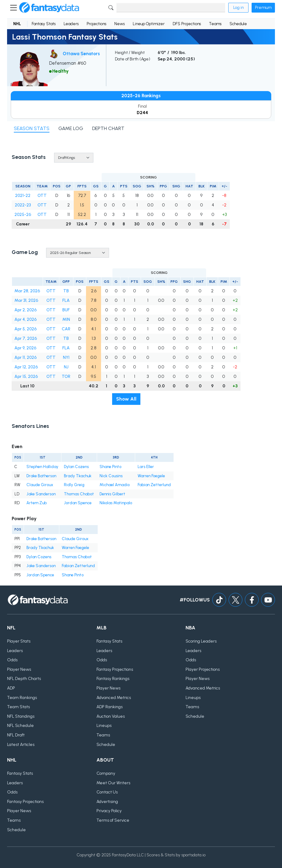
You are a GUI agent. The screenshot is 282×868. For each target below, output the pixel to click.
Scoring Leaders (201, 641)
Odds (12, 660)
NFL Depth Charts (24, 679)
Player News (19, 669)
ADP (11, 688)
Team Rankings (22, 698)
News (119, 24)
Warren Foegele (151, 476)
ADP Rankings (110, 707)
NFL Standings (21, 716)
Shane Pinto (110, 467)
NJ (66, 367)
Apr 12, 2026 (26, 367)
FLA (66, 300)
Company (106, 773)
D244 (142, 113)
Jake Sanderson (41, 494)
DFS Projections (187, 24)
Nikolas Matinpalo (116, 503)
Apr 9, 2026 (25, 348)
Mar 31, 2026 (26, 300)
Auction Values (111, 716)
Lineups (104, 726)
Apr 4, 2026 (25, 319)
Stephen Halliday (42, 467)
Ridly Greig (74, 485)
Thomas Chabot (79, 494)
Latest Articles (21, 745)
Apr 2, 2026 (25, 310)
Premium (263, 8)
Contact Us (107, 792)
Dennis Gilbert (112, 494)
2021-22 (23, 196)
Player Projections (203, 669)
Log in (238, 8)
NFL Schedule (20, 726)
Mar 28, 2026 (27, 291)
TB (66, 291)
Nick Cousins (111, 476)
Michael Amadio (115, 485)
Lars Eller (146, 467)
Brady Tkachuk (78, 476)
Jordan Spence (78, 503)
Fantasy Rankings (113, 679)
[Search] (171, 8)
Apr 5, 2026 (25, 329)
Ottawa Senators (81, 54)
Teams (215, 24)
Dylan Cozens (76, 467)
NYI (66, 357)
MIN (66, 319)
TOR (66, 376)
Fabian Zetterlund (154, 485)
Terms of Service (113, 820)
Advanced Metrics (114, 698)
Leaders (71, 24)
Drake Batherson (41, 476)
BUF (66, 310)
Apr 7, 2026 (26, 338)
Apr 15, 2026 (26, 376)
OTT (42, 196)
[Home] (49, 8)
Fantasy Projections (115, 669)
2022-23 (23, 205)
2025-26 (23, 215)
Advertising (107, 802)
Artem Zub (37, 503)
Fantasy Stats (44, 24)
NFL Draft (16, 735)
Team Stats (18, 707)
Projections (96, 24)
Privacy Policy (109, 811)
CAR (66, 329)
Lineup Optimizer (149, 24)
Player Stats (19, 641)
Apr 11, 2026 (25, 357)
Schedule (238, 24)
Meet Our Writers (113, 783)
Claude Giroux (40, 485)
